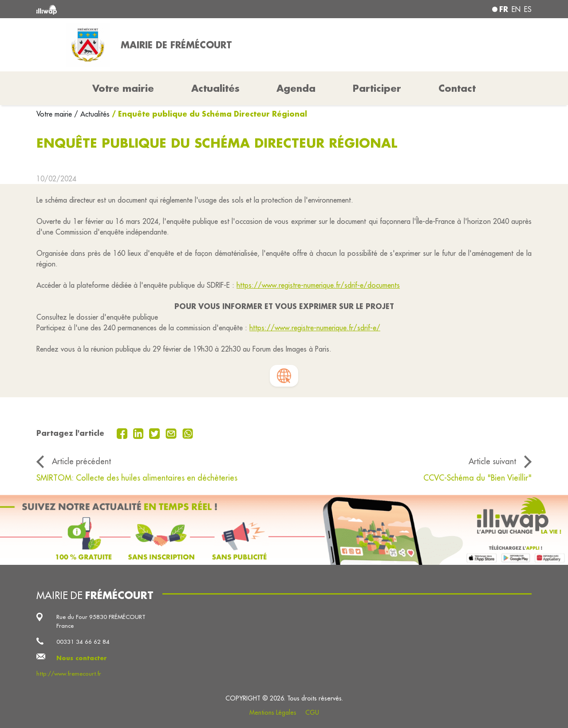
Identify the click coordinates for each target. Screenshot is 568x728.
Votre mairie (55, 114)
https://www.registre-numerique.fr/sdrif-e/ (315, 328)
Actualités (215, 88)
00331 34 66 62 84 (83, 642)
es (528, 9)
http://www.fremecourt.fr (69, 674)
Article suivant (492, 461)
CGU (312, 712)
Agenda (296, 88)
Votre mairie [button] (123, 88)
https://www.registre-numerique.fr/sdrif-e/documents (318, 285)
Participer (377, 88)
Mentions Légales (273, 712)
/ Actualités (92, 114)
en (516, 9)
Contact (457, 88)
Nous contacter (82, 658)
